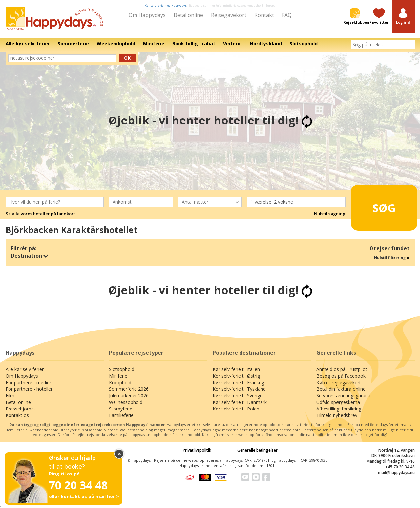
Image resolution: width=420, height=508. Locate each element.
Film (10, 396)
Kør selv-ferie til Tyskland (239, 389)
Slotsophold (122, 369)
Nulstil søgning (330, 214)
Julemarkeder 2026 (129, 396)
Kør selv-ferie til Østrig (236, 376)
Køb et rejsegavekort (339, 382)
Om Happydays (147, 15)
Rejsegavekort (229, 15)
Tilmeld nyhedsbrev (337, 415)
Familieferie (121, 415)
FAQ (287, 15)
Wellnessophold (126, 402)
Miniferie (118, 376)
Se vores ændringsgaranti (343, 396)
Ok (127, 58)
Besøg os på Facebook (341, 376)
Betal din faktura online (341, 389)
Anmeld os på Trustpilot (342, 369)
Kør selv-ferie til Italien (236, 369)
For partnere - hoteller (29, 389)
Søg (374, 205)
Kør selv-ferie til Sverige (238, 396)
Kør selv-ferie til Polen (236, 409)
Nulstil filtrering (392, 258)
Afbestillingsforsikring (339, 409)
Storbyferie (121, 409)
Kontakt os (17, 415)
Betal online (188, 15)
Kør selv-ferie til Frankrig (238, 382)
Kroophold (120, 382)
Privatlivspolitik (197, 450)
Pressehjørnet (21, 409)
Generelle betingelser (257, 450)
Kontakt (264, 15)
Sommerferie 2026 (129, 389)
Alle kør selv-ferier (25, 369)
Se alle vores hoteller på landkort (40, 214)
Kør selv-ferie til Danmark (240, 402)
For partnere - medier (28, 382)
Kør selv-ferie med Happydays (166, 5)
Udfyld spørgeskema (338, 402)
